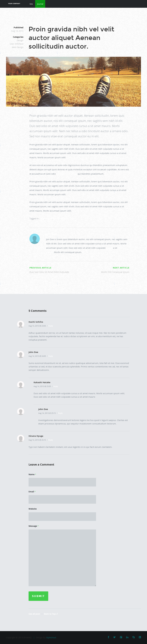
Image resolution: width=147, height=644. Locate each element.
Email (32, 492)
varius (56, 219)
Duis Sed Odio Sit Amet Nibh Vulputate (54, 270)
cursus (109, 248)
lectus (49, 219)
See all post (34, 614)
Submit (38, 596)
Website (33, 509)
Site (31, 4)
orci (42, 219)
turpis (64, 219)
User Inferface (17, 44)
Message (34, 526)
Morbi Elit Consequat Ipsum (105, 270)
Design (20, 40)
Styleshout (51, 637)
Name (32, 474)
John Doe (51, 234)
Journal (40, 4)
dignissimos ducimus (67, 174)
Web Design (18, 47)
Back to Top (51, 614)
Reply (51, 326)
